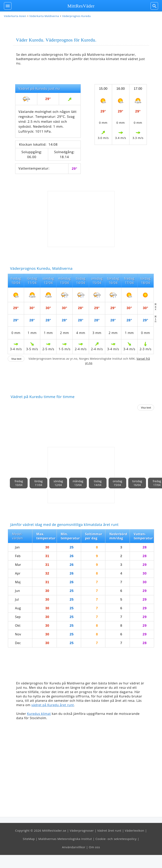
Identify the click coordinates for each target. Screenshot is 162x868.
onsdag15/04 (117, 483)
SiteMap (29, 839)
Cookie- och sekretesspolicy (116, 839)
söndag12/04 (58, 483)
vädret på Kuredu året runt (53, 705)
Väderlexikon (135, 831)
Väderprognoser (82, 831)
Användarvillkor (74, 847)
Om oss (94, 847)
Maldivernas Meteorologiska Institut (65, 839)
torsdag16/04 (137, 483)
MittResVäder (81, 6)
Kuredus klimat (39, 714)
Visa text (16, 359)
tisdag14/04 (98, 483)
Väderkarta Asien (15, 16)
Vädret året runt (109, 831)
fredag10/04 (19, 483)
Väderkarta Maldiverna (44, 16)
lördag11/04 (38, 483)
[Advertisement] (81, 219)
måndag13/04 (78, 483)
